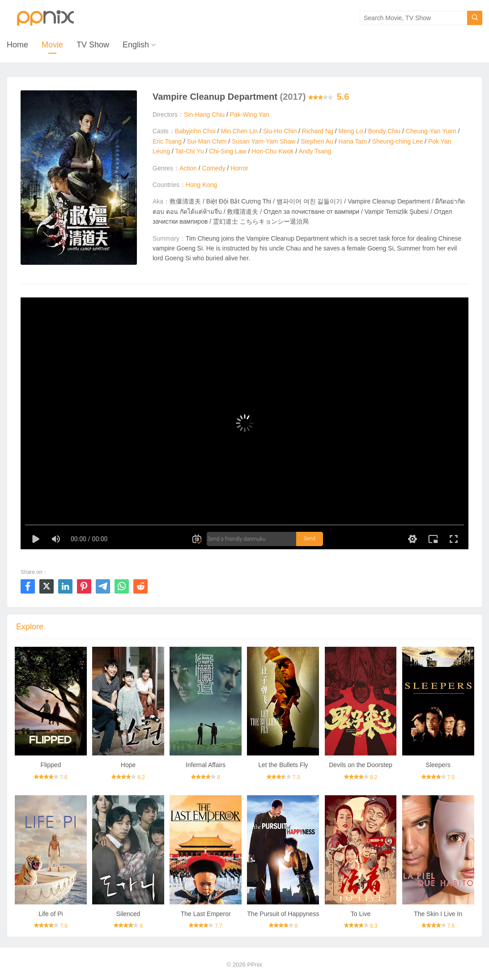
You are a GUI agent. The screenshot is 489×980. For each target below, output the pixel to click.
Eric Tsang (167, 141)
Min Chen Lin (240, 131)
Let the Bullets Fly (283, 765)
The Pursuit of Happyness (283, 914)
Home (17, 45)
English (136, 45)
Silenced (128, 914)
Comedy (214, 168)
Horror (239, 168)
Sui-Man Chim (207, 141)
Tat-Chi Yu (189, 151)
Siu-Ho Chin (280, 131)
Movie (52, 45)
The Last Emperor (206, 914)
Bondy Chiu (384, 131)
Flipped (51, 765)
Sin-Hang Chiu (204, 115)
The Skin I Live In (438, 914)
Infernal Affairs (206, 765)
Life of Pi (51, 914)
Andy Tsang (315, 151)
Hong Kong (201, 185)
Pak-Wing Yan (250, 115)
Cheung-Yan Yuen (431, 131)
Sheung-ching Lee (398, 141)
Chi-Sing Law (227, 151)
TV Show (93, 45)
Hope (128, 765)
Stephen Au (317, 141)
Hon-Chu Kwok (272, 151)
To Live (361, 914)
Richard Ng (318, 131)
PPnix (255, 965)
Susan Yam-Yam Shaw (264, 141)
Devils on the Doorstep (361, 765)
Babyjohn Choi (195, 131)
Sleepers (438, 765)
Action (188, 168)
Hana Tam (353, 141)
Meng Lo (351, 131)
